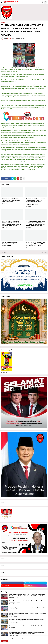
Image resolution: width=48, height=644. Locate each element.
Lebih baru (4, 252)
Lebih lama (43, 252)
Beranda (3, 23)
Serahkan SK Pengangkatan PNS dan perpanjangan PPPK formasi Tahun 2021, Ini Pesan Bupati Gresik (36, 244)
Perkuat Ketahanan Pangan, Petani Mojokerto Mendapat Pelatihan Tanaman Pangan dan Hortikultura (27, 601)
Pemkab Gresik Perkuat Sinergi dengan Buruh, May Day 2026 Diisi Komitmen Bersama (11, 200)
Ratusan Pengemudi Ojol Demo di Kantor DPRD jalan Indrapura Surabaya (27, 607)
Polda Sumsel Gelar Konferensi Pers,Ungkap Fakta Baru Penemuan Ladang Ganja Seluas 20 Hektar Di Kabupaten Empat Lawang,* (12, 224)
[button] (2, 2)
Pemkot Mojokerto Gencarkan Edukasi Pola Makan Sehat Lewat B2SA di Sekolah (11, 244)
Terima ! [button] (5, 641)
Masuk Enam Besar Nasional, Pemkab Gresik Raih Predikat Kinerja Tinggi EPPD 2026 (27, 627)
